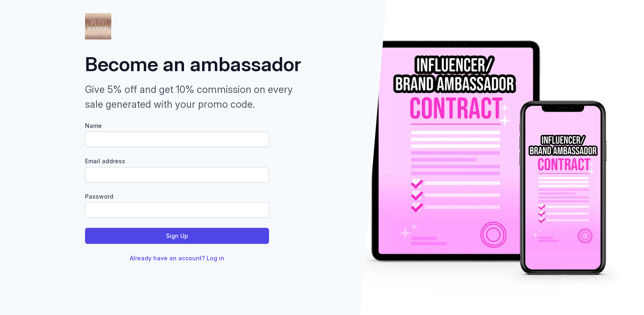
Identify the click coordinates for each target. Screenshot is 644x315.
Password (99, 196)
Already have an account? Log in (177, 258)
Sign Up (177, 236)
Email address (105, 161)
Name (93, 126)
